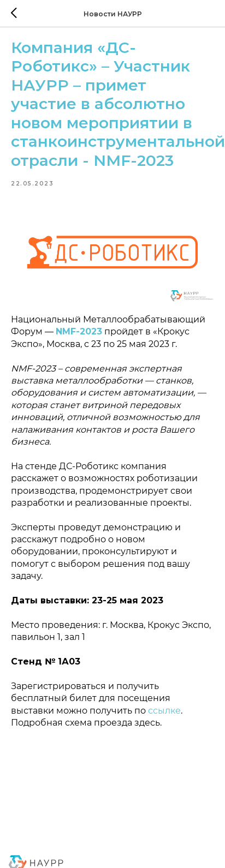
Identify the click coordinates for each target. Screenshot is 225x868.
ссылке (164, 711)
